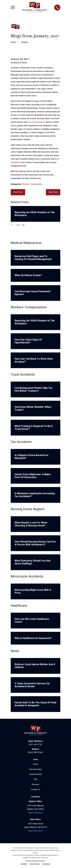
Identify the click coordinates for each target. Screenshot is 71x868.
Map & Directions (35, 813)
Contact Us (35, 790)
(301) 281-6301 (35, 752)
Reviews (35, 784)
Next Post (53, 192)
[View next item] (23, 225)
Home (35, 764)
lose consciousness (36, 122)
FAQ (35, 779)
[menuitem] (24, 864)
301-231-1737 (35, 744)
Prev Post (18, 192)
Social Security (35, 774)
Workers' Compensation (32, 184)
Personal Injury (35, 769)
